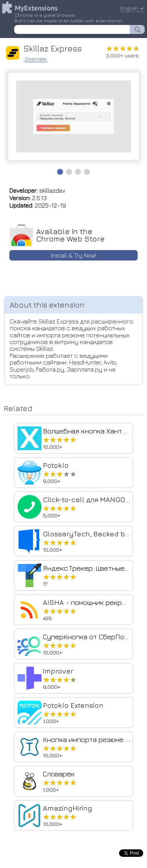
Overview (36, 59)
